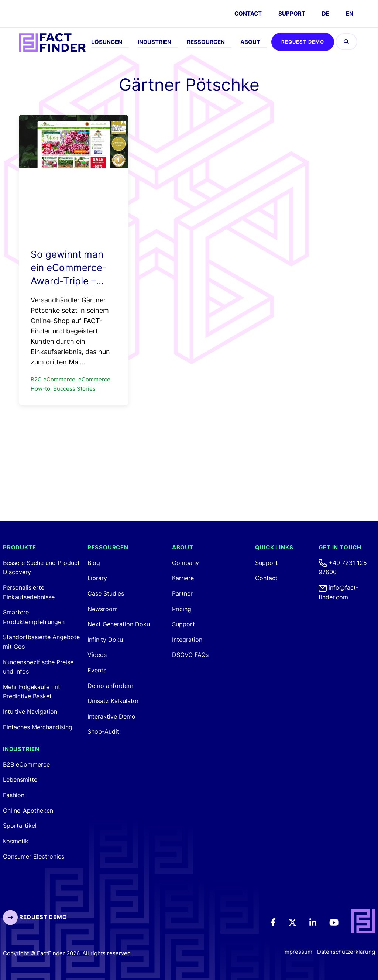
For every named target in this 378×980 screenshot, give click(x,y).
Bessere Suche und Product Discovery (41, 568)
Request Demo (303, 42)
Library (97, 578)
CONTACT (248, 13)
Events (97, 670)
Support (292, 13)
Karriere (183, 578)
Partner (182, 593)
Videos (97, 655)
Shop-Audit (103, 731)
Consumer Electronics (34, 856)
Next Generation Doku (119, 624)
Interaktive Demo (111, 716)
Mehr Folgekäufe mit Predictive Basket (32, 692)
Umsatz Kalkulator (113, 701)
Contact (266, 578)
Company (185, 563)
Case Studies (106, 593)
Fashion (14, 795)
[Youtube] (339, 922)
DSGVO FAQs (190, 655)
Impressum (298, 952)
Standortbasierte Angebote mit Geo (41, 642)
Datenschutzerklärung (346, 952)
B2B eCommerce (26, 764)
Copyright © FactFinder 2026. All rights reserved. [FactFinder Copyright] (68, 953)
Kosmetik (16, 841)
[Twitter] (298, 922)
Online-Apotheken (28, 811)
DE (326, 13)
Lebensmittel (21, 779)
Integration (187, 640)
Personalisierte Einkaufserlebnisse (29, 592)
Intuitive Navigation (30, 712)
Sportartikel (20, 826)
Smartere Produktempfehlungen (34, 617)
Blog (94, 563)
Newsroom (103, 609)
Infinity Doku (105, 640)
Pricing (182, 609)
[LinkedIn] (318, 922)
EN (350, 13)
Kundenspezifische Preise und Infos (38, 667)
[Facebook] (278, 922)
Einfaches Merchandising (38, 727)
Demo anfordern (110, 686)
